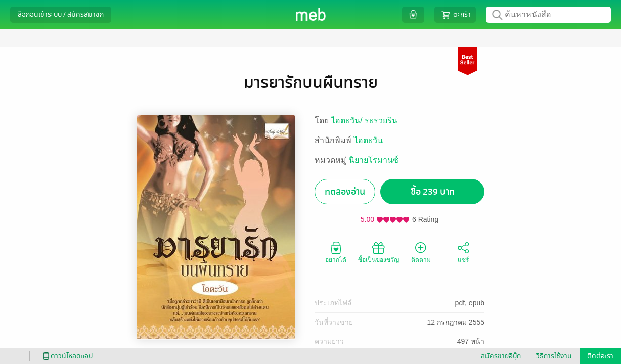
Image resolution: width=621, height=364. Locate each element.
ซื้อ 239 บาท (433, 192)
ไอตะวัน (368, 140)
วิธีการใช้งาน (554, 356)
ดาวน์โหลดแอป (66, 356)
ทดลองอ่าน (345, 192)
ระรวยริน (381, 121)
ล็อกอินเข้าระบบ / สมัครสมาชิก (61, 14)
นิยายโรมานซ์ (374, 160)
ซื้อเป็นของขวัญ (379, 252)
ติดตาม (421, 252)
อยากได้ (336, 252)
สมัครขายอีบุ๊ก (501, 356)
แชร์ (463, 252)
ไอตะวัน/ (348, 121)
